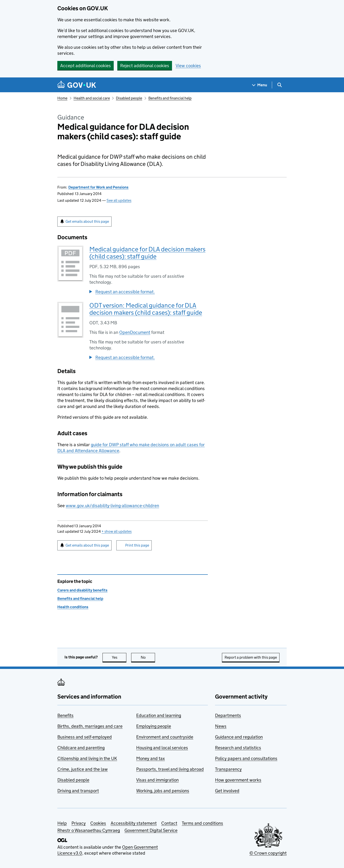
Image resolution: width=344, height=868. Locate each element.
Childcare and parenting (81, 748)
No (148, 657)
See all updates (119, 200)
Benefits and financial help (170, 98)
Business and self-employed (85, 737)
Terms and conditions (202, 823)
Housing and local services (162, 748)
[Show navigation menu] (260, 85)
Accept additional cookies (86, 66)
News (221, 726)
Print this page (137, 545)
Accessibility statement (134, 823)
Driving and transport (78, 791)
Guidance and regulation (239, 737)
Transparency (228, 769)
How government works (238, 780)
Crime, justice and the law (83, 769)
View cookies (188, 66)
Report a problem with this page (251, 657)
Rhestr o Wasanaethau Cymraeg (89, 830)
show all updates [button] (117, 531)
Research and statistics (238, 748)
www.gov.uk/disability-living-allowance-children (112, 506)
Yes (119, 657)
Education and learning (159, 715)
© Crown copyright (268, 853)
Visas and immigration (157, 780)
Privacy (79, 823)
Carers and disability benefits (82, 590)
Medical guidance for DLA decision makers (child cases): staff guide (147, 253)
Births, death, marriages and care (90, 726)
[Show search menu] (279, 85)
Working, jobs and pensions (163, 791)
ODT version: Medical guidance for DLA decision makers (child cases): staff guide (146, 309)
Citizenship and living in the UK (87, 758)
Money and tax (150, 758)
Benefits (65, 715)
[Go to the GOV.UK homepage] (77, 85)
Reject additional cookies (145, 66)
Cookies (98, 823)
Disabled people (129, 98)
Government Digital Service (151, 830)
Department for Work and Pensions (98, 187)
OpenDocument (135, 332)
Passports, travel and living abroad (170, 769)
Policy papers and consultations (246, 758)
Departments (228, 715)
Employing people (154, 726)
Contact (169, 823)
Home (62, 98)
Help (62, 823)
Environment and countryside (165, 737)
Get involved (227, 791)
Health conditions (73, 607)
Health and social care (92, 98)
